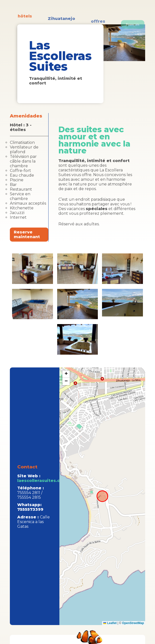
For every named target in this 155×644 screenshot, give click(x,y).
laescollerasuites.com (42, 481)
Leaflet (110, 623)
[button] (66, 374)
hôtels (25, 22)
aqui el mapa (102, 496)
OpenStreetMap (133, 623)
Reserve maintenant (27, 234)
